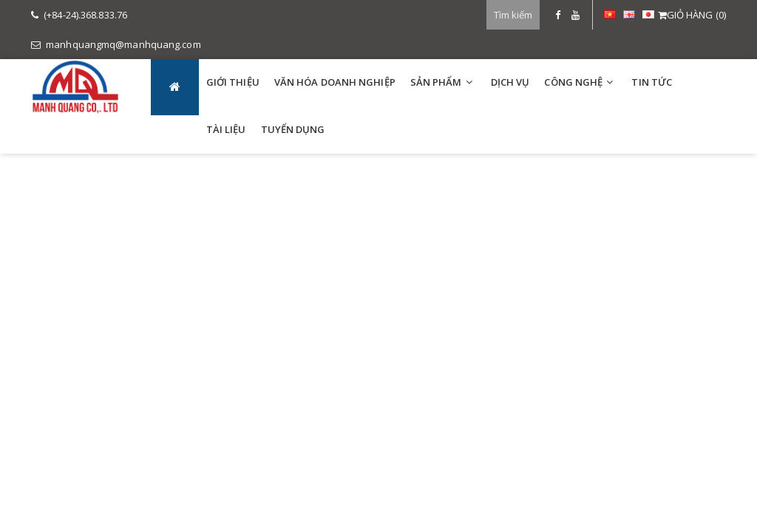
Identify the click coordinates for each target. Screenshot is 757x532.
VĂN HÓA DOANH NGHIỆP (335, 82)
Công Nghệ (573, 82)
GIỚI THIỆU (233, 82)
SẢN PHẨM (436, 82)
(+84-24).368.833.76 (79, 15)
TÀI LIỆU (226, 129)
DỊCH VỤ (510, 82)
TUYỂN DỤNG (293, 129)
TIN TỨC (652, 82)
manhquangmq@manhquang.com (116, 44)
